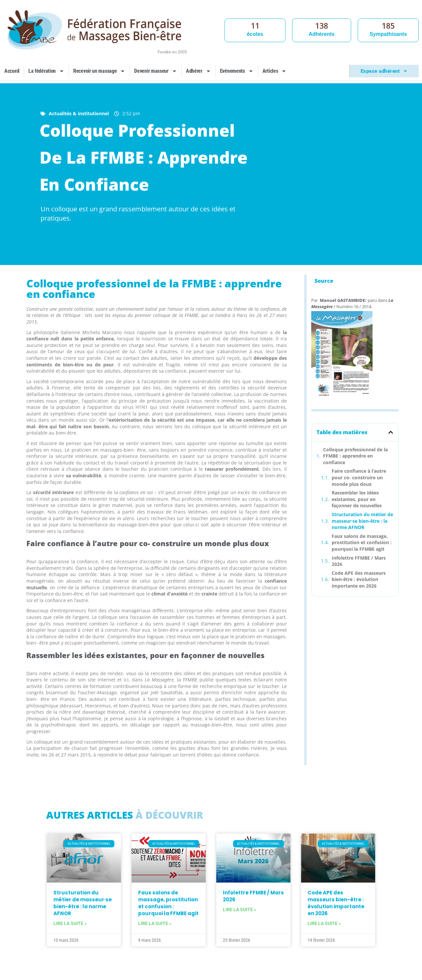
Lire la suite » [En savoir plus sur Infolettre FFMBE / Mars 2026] (240, 910)
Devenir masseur (156, 71)
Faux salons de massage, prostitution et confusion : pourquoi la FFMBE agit (362, 543)
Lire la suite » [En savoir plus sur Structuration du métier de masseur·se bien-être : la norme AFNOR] (70, 923)
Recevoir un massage (99, 71)
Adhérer (198, 71)
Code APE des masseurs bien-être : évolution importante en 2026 (359, 579)
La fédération (46, 71)
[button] (391, 432)
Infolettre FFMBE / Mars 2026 (359, 561)
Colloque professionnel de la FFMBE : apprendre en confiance (355, 456)
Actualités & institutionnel (79, 113)
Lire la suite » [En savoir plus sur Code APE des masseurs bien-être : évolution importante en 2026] (324, 923)
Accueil (12, 71)
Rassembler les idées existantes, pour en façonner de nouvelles (357, 499)
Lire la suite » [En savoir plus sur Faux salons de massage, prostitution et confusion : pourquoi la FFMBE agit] (155, 923)
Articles (275, 71)
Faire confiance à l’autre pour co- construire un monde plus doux (359, 477)
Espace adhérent (384, 71)
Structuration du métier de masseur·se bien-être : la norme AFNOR (362, 521)
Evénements (237, 71)
